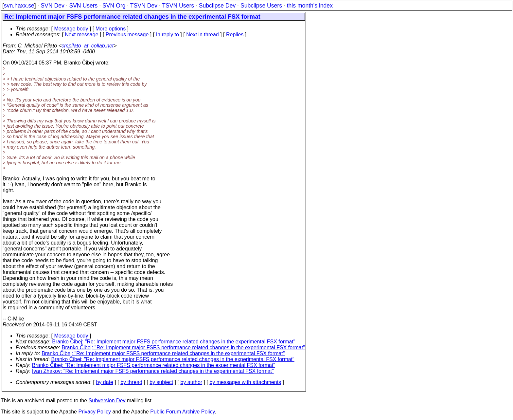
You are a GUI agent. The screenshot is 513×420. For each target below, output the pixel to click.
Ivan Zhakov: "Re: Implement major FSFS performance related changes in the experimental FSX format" (153, 371)
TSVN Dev (144, 6)
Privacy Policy (95, 412)
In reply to (168, 35)
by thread (131, 382)
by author (191, 382)
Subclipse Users (261, 6)
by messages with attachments (245, 382)
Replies (235, 35)
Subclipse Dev (217, 6)
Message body (71, 29)
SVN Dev (52, 6)
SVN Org (114, 6)
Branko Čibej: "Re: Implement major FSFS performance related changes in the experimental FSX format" (174, 342)
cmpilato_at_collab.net (88, 46)
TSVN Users (178, 6)
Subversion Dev (107, 401)
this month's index (310, 6)
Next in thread (203, 35)
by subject (161, 382)
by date (104, 382)
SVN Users (83, 6)
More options (111, 29)
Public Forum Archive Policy (182, 412)
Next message (81, 35)
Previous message (127, 35)
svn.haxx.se (19, 6)
